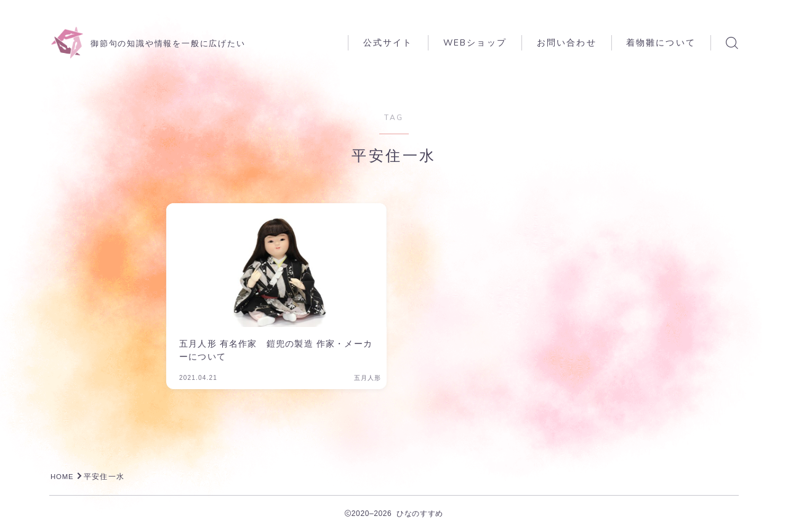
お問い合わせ (567, 43)
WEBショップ (475, 43)
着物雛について (661, 43)
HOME (63, 477)
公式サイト (388, 43)
